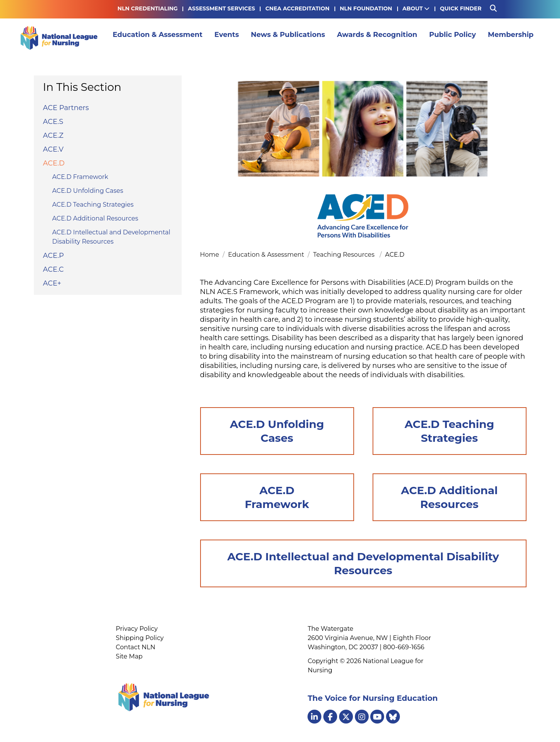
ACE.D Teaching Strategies (93, 205)
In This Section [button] (82, 87)
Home (211, 255)
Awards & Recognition (379, 38)
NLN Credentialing (147, 8)
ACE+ (52, 283)
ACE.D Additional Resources (95, 218)
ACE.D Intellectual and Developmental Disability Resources (111, 237)
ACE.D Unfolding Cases (88, 191)
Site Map (129, 656)
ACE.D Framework (80, 177)
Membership (513, 38)
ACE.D (54, 163)
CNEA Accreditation (297, 8)
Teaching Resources (346, 255)
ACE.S (53, 122)
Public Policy (455, 38)
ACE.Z (53, 135)
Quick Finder (461, 8)
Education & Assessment (160, 38)
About (416, 8)
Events (229, 38)
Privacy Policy (137, 629)
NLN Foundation (366, 8)
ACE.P (53, 256)
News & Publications (290, 38)
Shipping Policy (140, 638)
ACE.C (53, 269)
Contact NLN (136, 647)
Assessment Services (221, 8)
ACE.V (53, 149)
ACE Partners (66, 108)
